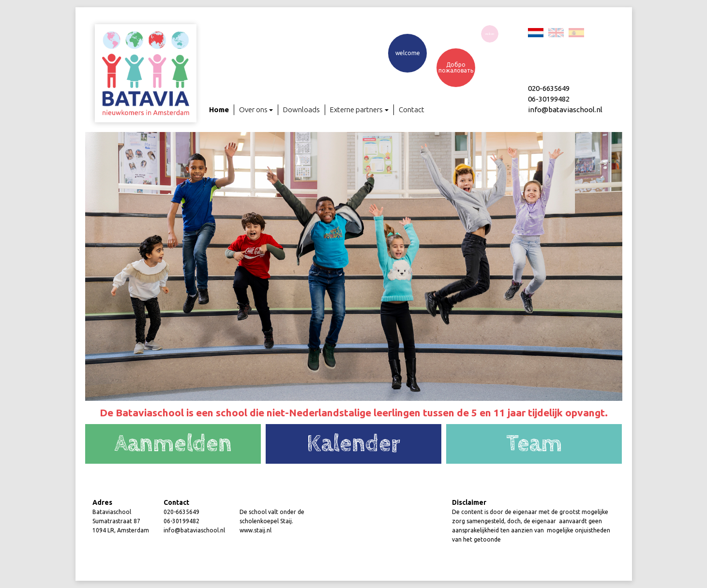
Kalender (353, 444)
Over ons (256, 110)
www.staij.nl (256, 530)
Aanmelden (173, 444)
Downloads (301, 110)
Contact (412, 110)
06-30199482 (181, 521)
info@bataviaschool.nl (194, 530)
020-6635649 (181, 512)
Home (219, 110)
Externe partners (359, 110)
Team (534, 444)
